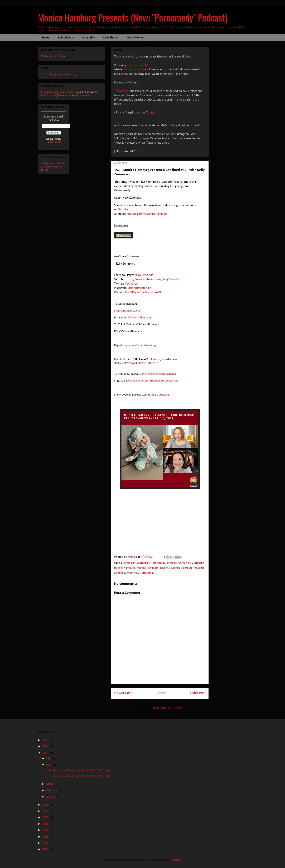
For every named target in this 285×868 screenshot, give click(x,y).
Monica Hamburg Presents (153, 568)
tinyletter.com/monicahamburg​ (158, 374)
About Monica (135, 37)
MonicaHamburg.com (127, 310)
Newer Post (123, 693)
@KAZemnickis (144, 275)
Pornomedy (147, 573)
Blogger (175, 860)
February (52, 791)
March (50, 784)
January (51, 797)
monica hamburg (125, 568)
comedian (129, 563)
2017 (46, 811)
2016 (46, 818)
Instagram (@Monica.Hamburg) (60, 92)
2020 (46, 805)
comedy (171, 563)
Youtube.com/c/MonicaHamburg (147, 214)
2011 (46, 850)
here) (139, 152)
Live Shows (111, 37)
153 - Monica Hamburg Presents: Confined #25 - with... (79, 770)
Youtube (123, 210)
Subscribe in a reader (54, 56)
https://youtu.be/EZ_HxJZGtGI (142, 363)
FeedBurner (54, 142)
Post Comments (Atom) (168, 708)
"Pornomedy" (140, 65)
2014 (46, 830)
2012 (46, 843)
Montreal (132, 573)
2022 (46, 747)
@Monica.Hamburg (139, 317)
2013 (46, 837)
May (49, 759)
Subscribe (89, 37)
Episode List (66, 37)
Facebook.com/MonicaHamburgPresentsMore (151, 380)
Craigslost (153, 113)
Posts (46, 37)
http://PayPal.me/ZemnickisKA (143, 292)
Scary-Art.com (160, 394)
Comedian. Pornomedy (151, 563)
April (49, 765)
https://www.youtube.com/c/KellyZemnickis (153, 279)
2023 (46, 740)
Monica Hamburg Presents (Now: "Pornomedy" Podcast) (133, 17)
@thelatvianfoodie (140, 288)
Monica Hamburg (133, 70)
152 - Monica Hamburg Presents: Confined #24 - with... (79, 776)
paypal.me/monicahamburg (140, 345)
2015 (46, 824)
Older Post (198, 693)
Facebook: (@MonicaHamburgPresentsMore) (68, 95)
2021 (46, 753)
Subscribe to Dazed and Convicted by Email (53, 167)
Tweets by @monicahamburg (59, 74)
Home (161, 693)
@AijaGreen (132, 284)
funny (181, 563)
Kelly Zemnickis (195, 563)
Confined (123, 91)
